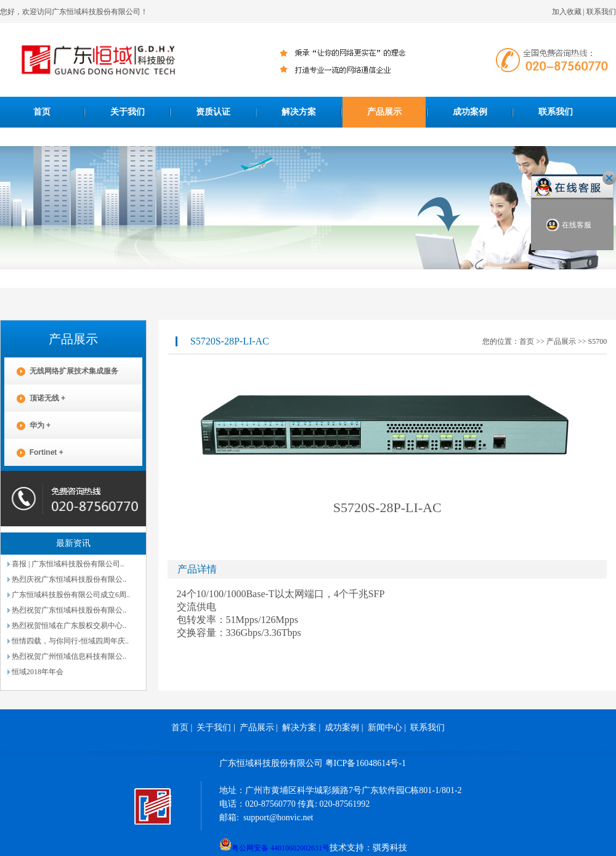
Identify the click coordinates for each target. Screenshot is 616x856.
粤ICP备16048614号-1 (366, 763)
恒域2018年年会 (38, 672)
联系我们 (601, 12)
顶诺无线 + (35, 398)
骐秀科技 (390, 848)
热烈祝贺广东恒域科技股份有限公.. (69, 610)
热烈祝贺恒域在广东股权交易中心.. (69, 626)
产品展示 (384, 112)
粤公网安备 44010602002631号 (274, 844)
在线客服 (569, 225)
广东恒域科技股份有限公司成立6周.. (71, 595)
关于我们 (128, 112)
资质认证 (213, 112)
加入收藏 (567, 12)
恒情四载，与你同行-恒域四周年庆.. (70, 641)
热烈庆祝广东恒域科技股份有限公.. (69, 579)
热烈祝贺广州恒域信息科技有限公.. (69, 656)
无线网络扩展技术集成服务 (61, 371)
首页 (42, 112)
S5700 (597, 341)
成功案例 (470, 112)
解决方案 (299, 112)
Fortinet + (34, 453)
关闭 (609, 178)
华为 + (27, 426)
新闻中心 (385, 728)
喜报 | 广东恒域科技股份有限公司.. (68, 564)
